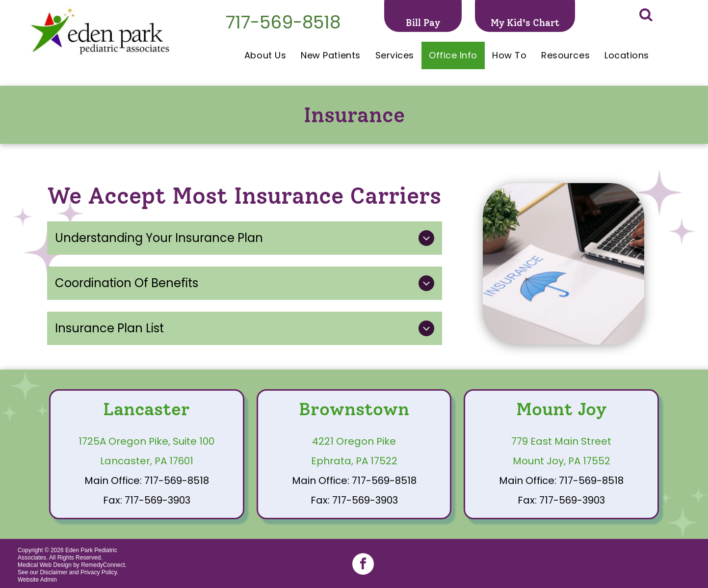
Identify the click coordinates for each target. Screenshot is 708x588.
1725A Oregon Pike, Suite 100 (146, 441)
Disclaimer (53, 572)
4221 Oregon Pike (354, 441)
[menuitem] (265, 55)
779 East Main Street (561, 441)
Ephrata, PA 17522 (354, 461)
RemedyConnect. (104, 565)
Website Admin (37, 580)
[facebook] (363, 565)
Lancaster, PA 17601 (147, 461)
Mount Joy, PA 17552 (562, 461)
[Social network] (646, 15)
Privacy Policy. (99, 572)
